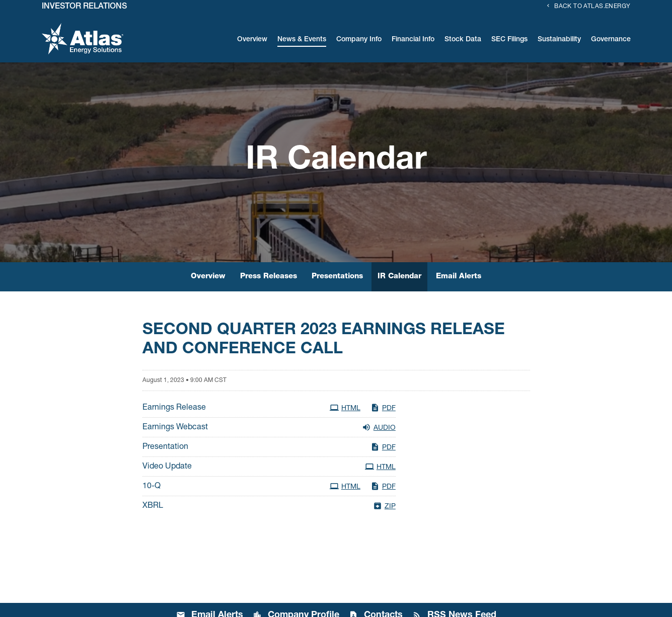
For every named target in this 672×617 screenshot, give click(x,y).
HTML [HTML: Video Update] (380, 467)
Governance (611, 40)
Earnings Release (174, 408)
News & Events (302, 40)
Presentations (337, 277)
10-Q (152, 487)
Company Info (359, 40)
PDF (383, 408)
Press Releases (269, 277)
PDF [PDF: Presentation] (383, 447)
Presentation (165, 447)
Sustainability (559, 40)
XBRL (153, 506)
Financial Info (413, 40)
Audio (379, 427)
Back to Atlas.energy (592, 7)
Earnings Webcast (175, 428)
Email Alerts (459, 277)
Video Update (167, 467)
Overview (252, 40)
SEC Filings (509, 40)
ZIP (384, 506)
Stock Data (463, 40)
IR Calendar (399, 277)
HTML (345, 408)
